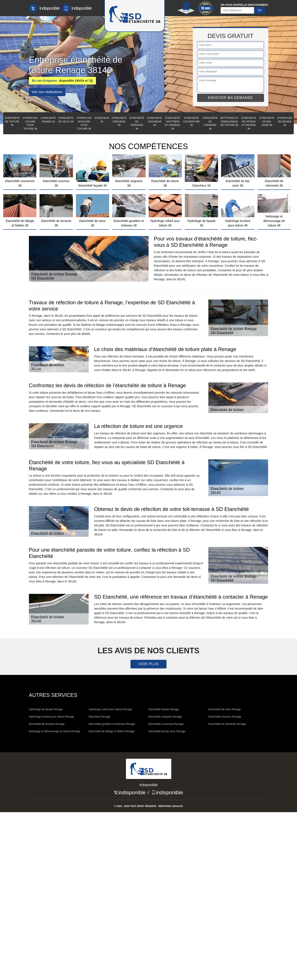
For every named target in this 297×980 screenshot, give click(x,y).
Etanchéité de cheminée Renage (227, 724)
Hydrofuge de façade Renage (46, 709)
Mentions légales (171, 806)
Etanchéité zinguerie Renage (165, 717)
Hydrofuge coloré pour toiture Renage (110, 709)
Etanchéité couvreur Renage (225, 717)
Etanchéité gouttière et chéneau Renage (112, 724)
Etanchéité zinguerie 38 (119, 121)
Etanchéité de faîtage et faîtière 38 (249, 123)
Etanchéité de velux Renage (225, 709)
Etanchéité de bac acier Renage (167, 731)
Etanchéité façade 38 (48, 120)
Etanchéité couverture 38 (191, 121)
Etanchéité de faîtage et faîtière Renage (112, 731)
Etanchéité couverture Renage (166, 724)
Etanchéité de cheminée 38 (210, 123)
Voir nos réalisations (47, 92)
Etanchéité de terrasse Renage (47, 724)
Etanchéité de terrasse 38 (137, 123)
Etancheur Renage (99, 717)
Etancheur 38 (102, 120)
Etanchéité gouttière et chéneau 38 (173, 123)
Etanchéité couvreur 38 (155, 121)
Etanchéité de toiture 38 (12, 121)
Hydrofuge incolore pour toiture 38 (84, 123)
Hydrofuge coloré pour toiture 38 (30, 123)
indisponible (44, 8)
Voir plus (148, 664)
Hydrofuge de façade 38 (285, 121)
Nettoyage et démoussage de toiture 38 (229, 121)
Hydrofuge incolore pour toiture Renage (52, 717)
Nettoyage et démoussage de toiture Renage (55, 731)
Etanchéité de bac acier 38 (267, 121)
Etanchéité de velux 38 (66, 120)
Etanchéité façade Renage (164, 709)
